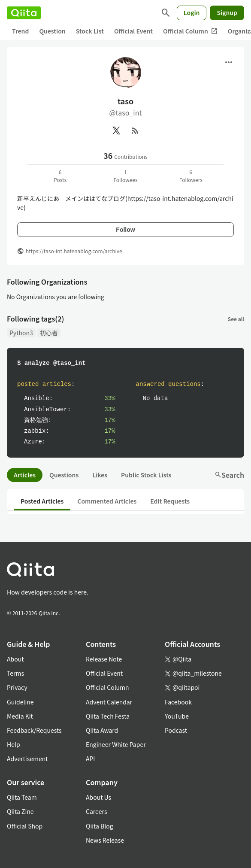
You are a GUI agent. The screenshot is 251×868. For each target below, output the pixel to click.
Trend (20, 31)
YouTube (177, 716)
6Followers (191, 176)
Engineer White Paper (116, 744)
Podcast (176, 730)
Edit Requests (170, 501)
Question (52, 31)
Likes (100, 475)
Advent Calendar (109, 702)
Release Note (104, 659)
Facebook (178, 702)
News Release (105, 840)
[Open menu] (229, 62)
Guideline (20, 702)
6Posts (60, 176)
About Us (98, 797)
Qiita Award (102, 730)
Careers (96, 811)
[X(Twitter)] (116, 131)
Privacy (17, 687)
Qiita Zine (20, 811)
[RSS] (135, 131)
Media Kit (20, 716)
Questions (64, 475)
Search (229, 475)
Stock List (90, 31)
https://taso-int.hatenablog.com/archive (74, 251)
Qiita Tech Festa (108, 716)
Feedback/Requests (34, 730)
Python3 (21, 333)
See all (236, 319)
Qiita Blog (100, 826)
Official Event (133, 31)
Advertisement (27, 759)
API (90, 759)
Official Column (190, 31)
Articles (25, 475)
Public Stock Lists (146, 475)
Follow (125, 230)
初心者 (49, 333)
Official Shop (25, 826)
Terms (15, 673)
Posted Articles (42, 501)
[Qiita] (24, 13)
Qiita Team (22, 797)
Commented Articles (107, 501)
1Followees (125, 176)
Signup (227, 12)
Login (192, 12)
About (15, 659)
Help (14, 744)
